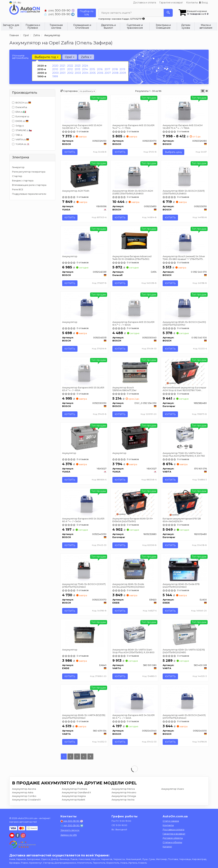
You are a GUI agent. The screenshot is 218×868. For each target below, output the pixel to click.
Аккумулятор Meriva (123, 789)
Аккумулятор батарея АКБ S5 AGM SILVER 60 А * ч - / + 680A (82, 127)
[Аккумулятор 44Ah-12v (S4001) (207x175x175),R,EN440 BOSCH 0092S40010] (185, 699)
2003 (78, 73)
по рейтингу (87, 91)
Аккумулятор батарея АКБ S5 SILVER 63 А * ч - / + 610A (83, 389)
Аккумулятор (70, 256)
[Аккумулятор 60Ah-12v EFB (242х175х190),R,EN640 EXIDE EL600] (185, 568)
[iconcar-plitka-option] (203, 91)
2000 (56, 73)
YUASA (21, 144)
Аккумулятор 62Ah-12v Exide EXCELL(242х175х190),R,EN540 (129, 585)
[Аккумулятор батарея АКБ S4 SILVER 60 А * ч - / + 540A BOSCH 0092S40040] (134, 699)
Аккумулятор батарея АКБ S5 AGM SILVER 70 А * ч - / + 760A (183, 127)
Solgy (18, 126)
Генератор (18, 167)
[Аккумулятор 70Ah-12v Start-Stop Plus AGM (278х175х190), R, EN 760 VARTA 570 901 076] (185, 437)
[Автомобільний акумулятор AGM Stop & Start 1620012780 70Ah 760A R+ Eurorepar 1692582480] (185, 372)
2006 (100, 73)
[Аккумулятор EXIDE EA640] (84, 634)
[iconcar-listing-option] (207, 91)
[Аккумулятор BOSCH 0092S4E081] (84, 241)
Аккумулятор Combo (24, 796)
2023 (78, 66)
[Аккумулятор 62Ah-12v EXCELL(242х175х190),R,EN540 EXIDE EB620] (135, 568)
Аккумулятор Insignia (74, 796)
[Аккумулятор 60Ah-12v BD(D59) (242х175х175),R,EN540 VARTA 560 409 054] (84, 699)
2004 (85, 73)
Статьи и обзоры (172, 842)
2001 (63, 73)
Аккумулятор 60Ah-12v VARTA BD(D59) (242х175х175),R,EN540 (84, 716)
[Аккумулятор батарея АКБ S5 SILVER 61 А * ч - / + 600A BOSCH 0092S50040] (134, 306)
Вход (203, 3)
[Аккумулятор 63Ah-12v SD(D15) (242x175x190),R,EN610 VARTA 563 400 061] (185, 634)
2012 (70, 69)
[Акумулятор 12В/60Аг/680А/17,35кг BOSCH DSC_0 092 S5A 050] (135, 372)
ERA (19, 112)
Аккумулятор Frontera (74, 789)
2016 (100, 69)
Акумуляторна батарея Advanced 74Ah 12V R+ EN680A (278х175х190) (132, 258)
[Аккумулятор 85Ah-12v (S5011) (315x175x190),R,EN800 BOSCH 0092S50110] (185, 175)
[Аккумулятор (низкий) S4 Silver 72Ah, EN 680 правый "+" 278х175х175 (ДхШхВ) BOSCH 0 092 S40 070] (185, 241)
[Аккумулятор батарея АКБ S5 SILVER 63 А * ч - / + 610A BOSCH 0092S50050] (84, 372)
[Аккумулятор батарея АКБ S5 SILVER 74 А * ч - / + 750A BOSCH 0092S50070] (134, 110)
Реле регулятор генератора (29, 172)
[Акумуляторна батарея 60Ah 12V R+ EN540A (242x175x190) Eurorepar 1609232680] (135, 503)
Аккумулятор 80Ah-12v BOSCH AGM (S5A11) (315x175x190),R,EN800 (133, 192)
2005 (93, 73)
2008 (115, 73)
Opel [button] (70, 57)
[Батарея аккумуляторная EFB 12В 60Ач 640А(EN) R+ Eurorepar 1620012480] (185, 503)
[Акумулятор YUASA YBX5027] (84, 437)
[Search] (168, 13)
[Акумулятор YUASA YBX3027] (135, 437)
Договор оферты (173, 838)
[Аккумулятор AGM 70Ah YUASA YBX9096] (84, 175)
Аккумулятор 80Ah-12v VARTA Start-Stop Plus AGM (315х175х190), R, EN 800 (133, 651)
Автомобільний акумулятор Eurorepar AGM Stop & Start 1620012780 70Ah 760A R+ (184, 389)
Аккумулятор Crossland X (26, 800)
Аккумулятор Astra (23, 793)
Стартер (17, 176)
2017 (107, 69)
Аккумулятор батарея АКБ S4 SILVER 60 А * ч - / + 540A (83, 520)
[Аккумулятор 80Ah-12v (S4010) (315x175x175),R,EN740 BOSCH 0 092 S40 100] (185, 306)
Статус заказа (171, 821)
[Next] (90, 757)
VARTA (21, 139)
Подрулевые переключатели (29, 194)
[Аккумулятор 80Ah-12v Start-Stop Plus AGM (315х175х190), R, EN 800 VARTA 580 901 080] (134, 634)
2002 (70, 73)
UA (13, 3)
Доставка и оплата (145, 3)
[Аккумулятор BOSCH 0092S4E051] (84, 306)
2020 (55, 66)
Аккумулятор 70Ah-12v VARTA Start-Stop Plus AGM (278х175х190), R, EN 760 (184, 454)
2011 (62, 69)
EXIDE (20, 121)
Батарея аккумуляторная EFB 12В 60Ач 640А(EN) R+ (182, 520)
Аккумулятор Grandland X (76, 793)
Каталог (167, 847)
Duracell (20, 107)
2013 (77, 69)
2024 (85, 66)
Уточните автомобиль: (20, 57)
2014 (85, 69)
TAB (17, 135)
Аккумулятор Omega (124, 796)
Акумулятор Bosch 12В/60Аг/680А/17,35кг (124, 389)
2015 (92, 69)
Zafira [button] (86, 57)
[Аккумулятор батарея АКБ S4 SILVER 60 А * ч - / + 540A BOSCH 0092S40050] (84, 503)
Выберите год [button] (46, 57)
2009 (123, 73)
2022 (70, 66)
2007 (108, 73)
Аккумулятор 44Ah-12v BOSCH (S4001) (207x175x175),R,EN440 (184, 716)
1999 (55, 76)
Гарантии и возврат (174, 834)
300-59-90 (58, 10)
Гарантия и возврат (171, 3)
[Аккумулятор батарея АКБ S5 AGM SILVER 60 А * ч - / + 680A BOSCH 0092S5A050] (84, 110)
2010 (55, 69)
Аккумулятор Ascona (24, 789)
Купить (70, 152)
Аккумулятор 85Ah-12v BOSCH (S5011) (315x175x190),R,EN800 (184, 192)
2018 (115, 69)
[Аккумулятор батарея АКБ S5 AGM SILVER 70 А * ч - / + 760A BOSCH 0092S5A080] (185, 110)
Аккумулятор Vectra (123, 800)
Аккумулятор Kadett (73, 800)
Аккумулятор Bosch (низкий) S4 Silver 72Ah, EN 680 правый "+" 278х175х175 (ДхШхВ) (184, 258)
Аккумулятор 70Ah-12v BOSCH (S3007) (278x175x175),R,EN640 (84, 585)
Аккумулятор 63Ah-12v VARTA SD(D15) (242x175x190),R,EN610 (184, 651)
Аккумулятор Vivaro (173, 789)
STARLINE (22, 130)
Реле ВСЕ (18, 189)
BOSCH (23, 103)
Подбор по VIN (87, 13)
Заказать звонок (70, 830)
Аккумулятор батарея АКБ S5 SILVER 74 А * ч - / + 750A (133, 127)
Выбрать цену (173, 152)
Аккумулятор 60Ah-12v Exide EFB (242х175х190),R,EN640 (181, 585)
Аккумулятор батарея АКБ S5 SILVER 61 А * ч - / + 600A (133, 323)
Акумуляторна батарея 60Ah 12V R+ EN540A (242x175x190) (133, 520)
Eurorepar (21, 116)
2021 (63, 66)
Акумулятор (69, 453)
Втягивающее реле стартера (29, 185)
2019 (122, 69)
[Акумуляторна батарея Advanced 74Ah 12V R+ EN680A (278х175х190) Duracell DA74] (134, 241)
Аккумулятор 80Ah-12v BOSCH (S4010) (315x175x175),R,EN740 (184, 323)
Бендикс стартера (23, 181)
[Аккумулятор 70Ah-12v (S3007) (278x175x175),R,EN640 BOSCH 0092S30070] (84, 568)
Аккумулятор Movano (124, 793)
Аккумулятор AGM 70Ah (76, 191)
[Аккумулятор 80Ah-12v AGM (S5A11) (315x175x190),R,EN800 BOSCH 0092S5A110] (134, 175)
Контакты (192, 3)
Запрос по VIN (69, 835)
